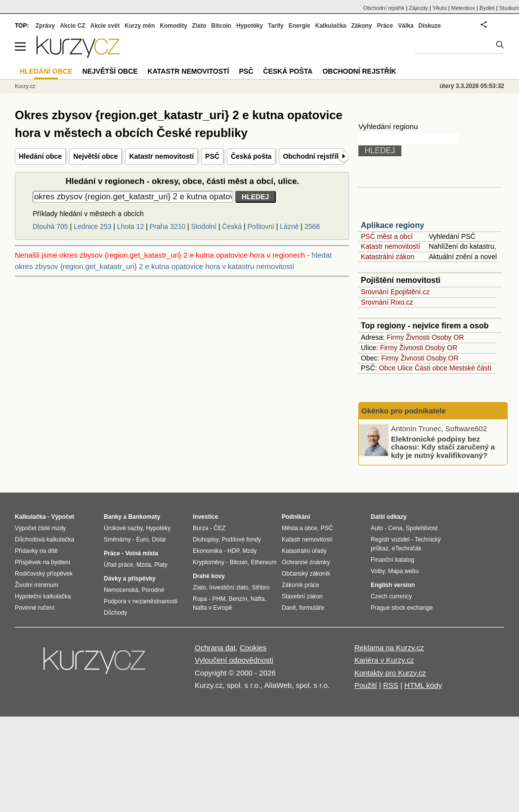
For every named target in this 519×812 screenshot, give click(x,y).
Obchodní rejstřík (311, 156)
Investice (205, 517)
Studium (509, 8)
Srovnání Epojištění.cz (395, 292)
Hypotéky (250, 26)
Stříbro (260, 587)
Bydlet (487, 8)
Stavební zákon (302, 596)
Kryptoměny (209, 562)
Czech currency (391, 596)
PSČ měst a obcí (387, 236)
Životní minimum (37, 585)
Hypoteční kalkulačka (43, 596)
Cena (395, 528)
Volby (378, 571)
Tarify (276, 26)
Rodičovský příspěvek (44, 574)
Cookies (253, 648)
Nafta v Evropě (212, 608)
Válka (406, 26)
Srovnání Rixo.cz (387, 302)
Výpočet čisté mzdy (40, 528)
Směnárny (117, 540)
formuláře (312, 608)
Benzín (238, 599)
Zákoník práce (301, 585)
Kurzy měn (140, 26)
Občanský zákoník (306, 574)
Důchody (115, 613)
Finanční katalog (392, 560)
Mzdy (250, 551)
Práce (385, 26)
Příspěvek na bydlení (43, 562)
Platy (161, 565)
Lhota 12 (131, 226)
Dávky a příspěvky (130, 579)
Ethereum (263, 562)
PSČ (212, 156)
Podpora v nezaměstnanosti (141, 601)
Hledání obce (40, 156)
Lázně (289, 226)
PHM (219, 599)
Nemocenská (121, 590)
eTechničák (407, 548)
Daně (289, 608)
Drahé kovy (209, 576)
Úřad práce (118, 565)
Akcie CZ (72, 26)
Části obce (431, 368)
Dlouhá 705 (50, 226)
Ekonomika (207, 551)
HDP (233, 551)
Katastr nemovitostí (161, 156)
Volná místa (141, 553)
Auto (377, 528)
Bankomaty (144, 517)
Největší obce (95, 156)
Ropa (200, 599)
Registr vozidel (390, 540)
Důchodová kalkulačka (44, 540)
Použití (366, 685)
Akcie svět (105, 26)
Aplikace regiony (392, 225)
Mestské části (470, 368)
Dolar (159, 540)
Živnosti (418, 337)
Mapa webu (403, 571)
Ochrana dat (215, 648)
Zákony (361, 26)
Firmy (395, 337)
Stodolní (204, 226)
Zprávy (45, 26)
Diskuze (430, 26)
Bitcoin (221, 26)
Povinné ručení (35, 608)
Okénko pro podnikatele (404, 411)
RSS (391, 685)
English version (393, 585)
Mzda (144, 565)
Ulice (405, 368)
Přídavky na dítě (36, 551)
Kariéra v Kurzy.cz (384, 660)
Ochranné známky (306, 562)
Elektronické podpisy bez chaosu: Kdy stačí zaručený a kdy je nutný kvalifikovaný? (443, 447)
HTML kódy (423, 685)
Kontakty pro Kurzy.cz (390, 673)
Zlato (199, 26)
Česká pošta (251, 156)
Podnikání (296, 517)
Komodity (173, 26)
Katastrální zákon (388, 257)
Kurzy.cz (25, 86)
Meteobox (463, 8)
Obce (387, 368)
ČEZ (219, 528)
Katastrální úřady (304, 551)
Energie (300, 26)
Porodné (153, 590)
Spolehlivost (422, 528)
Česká (232, 226)
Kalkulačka (331, 26)
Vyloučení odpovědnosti (234, 660)
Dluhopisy (206, 540)
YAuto (440, 8)
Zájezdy (418, 8)
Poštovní (260, 226)
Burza (200, 528)
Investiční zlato (229, 587)
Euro (142, 540)
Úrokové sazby (123, 528)
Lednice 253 (92, 226)
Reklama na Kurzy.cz (389, 648)
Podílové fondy (241, 540)
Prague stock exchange (402, 608)
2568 (312, 226)
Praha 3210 (168, 226)
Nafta (258, 599)
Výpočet (63, 517)
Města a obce (300, 528)
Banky (113, 517)
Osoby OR (448, 337)
